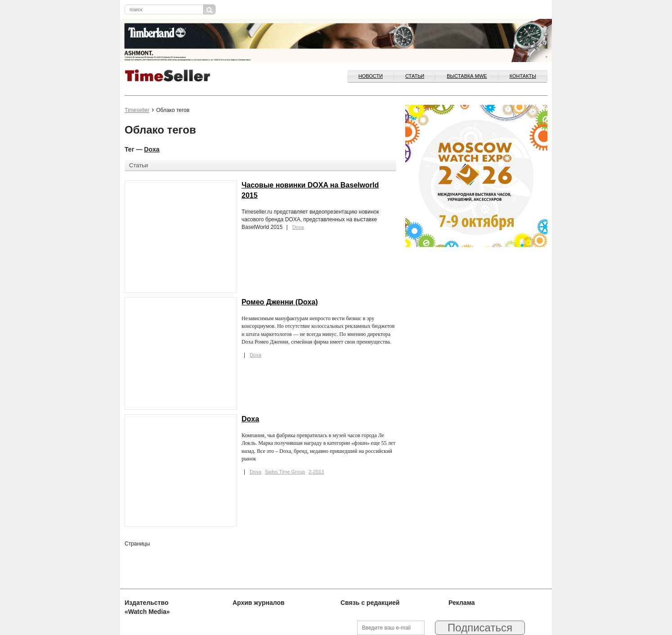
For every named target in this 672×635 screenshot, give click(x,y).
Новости (371, 76)
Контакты (523, 76)
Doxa (152, 149)
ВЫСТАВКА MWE (467, 76)
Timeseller (137, 110)
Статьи (415, 76)
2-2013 (316, 472)
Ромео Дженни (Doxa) (280, 302)
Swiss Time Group (285, 472)
